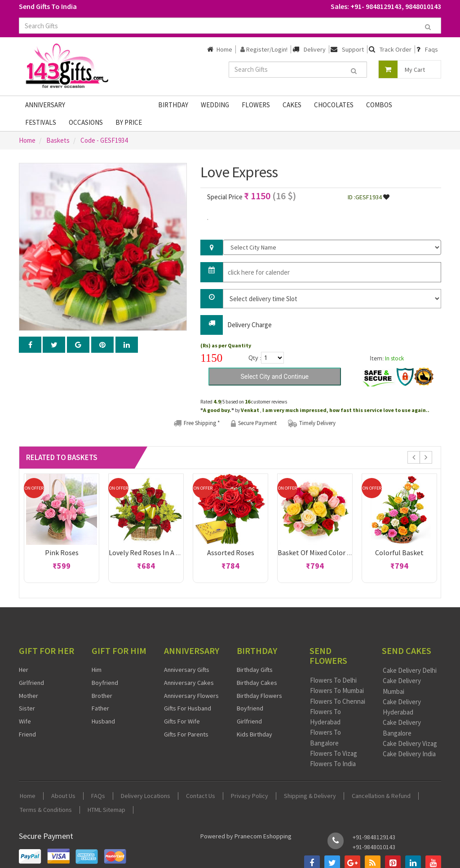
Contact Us (201, 796)
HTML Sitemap (106, 810)
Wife (25, 721)
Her (24, 670)
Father (100, 708)
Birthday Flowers (259, 696)
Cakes (292, 105)
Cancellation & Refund (381, 796)
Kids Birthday (254, 734)
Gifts (137, 105)
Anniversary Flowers (191, 696)
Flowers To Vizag (334, 753)
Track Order (396, 49)
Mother (29, 696)
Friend (27, 734)
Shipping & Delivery (310, 796)
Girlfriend (31, 683)
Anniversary (45, 105)
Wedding (215, 105)
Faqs (431, 49)
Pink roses (62, 552)
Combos (379, 105)
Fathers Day (97, 105)
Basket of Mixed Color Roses (321, 552)
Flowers (256, 105)
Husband (103, 721)
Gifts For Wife (182, 721)
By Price (129, 122)
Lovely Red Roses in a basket (153, 552)
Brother (102, 696)
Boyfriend (105, 683)
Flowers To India (333, 764)
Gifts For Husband (188, 708)
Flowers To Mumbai (337, 690)
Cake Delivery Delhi (410, 670)
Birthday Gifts (255, 670)
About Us (63, 796)
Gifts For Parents (186, 734)
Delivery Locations (146, 796)
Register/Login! (264, 49)
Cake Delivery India (409, 754)
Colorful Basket (399, 552)
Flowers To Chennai (338, 701)
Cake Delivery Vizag (410, 743)
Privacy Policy (250, 796)
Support (353, 49)
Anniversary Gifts (187, 670)
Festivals (41, 122)
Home (224, 49)
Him (97, 670)
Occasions (86, 122)
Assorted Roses (231, 552)
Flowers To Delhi (333, 680)
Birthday (173, 105)
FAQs (98, 796)
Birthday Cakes (257, 683)
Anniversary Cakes (189, 683)
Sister (27, 708)
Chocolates (334, 105)
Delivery (315, 49)
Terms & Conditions (46, 810)
